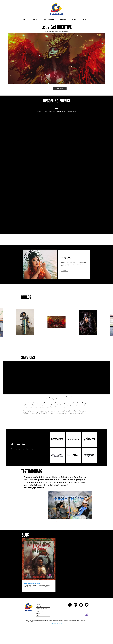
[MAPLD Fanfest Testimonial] (56, 521)
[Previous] (2, 499)
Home (38, 604)
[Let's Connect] (60, 88)
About (38, 613)
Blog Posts (40, 611)
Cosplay (39, 606)
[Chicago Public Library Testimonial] (58, 521)
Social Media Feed (42, 609)
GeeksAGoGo (65, 477)
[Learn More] (65, 270)
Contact (39, 615)
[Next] (111, 499)
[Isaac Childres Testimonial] (55, 521)
